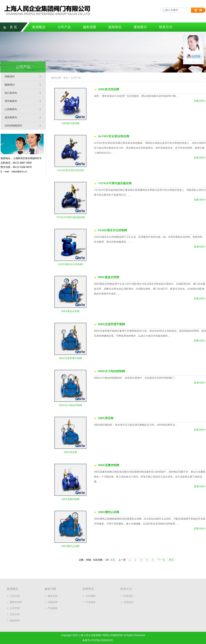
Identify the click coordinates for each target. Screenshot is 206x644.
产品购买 (53, 608)
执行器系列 (11, 93)
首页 (66, 78)
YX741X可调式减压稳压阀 (70, 217)
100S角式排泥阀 (70, 123)
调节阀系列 (11, 101)
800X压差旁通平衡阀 (70, 358)
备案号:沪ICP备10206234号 (98, 640)
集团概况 (39, 27)
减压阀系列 (11, 117)
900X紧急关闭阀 (70, 311)
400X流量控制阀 (70, 499)
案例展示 (140, 27)
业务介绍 (15, 614)
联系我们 (128, 596)
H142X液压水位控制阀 (71, 264)
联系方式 (166, 27)
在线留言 (128, 602)
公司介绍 (15, 596)
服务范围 (89, 27)
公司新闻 (91, 596)
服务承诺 (53, 596)
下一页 (161, 560)
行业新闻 (91, 602)
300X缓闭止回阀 (70, 546)
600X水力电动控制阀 (70, 405)
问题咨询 (53, 602)
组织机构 (15, 621)
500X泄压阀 (70, 452)
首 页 (13, 27)
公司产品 (64, 27)
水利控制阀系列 (13, 126)
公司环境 (15, 608)
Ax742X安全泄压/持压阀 (70, 170)
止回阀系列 (11, 109)
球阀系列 (10, 77)
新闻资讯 (115, 27)
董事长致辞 (16, 602)
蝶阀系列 (10, 85)
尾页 (171, 560)
